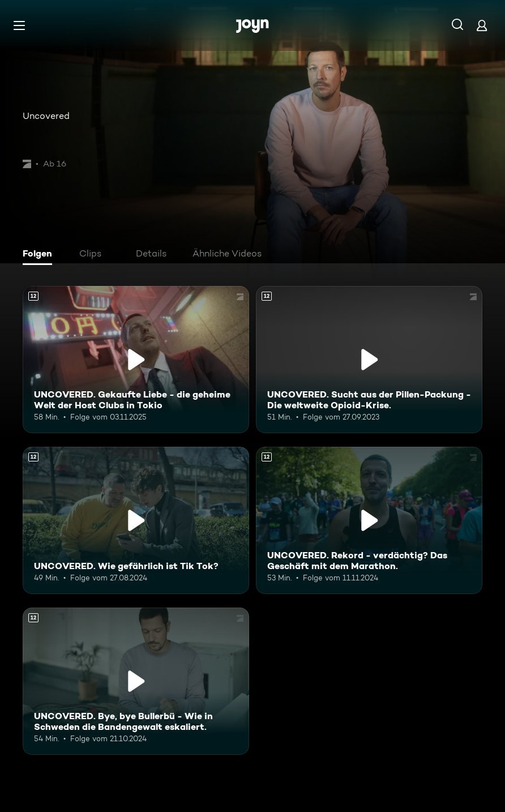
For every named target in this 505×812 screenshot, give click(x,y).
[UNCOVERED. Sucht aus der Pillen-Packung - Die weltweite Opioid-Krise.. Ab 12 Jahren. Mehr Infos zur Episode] (369, 360)
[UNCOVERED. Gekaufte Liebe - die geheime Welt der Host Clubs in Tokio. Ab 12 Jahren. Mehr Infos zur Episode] (136, 360)
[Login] (482, 25)
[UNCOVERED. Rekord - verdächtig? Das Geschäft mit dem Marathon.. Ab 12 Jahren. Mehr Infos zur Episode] (369, 520)
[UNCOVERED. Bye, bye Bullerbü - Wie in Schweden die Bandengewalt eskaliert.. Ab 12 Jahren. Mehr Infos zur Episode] (136, 681)
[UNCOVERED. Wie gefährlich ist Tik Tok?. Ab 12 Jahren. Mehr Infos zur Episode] (136, 520)
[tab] (40, 255)
